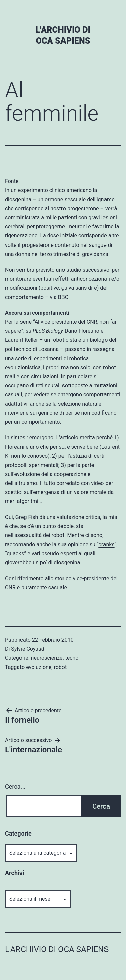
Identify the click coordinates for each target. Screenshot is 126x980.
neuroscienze (47, 658)
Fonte (12, 181)
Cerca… (15, 787)
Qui (9, 517)
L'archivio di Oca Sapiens (57, 949)
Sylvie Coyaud (28, 649)
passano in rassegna (90, 349)
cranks (106, 544)
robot (60, 667)
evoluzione (39, 667)
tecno (72, 658)
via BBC (59, 297)
